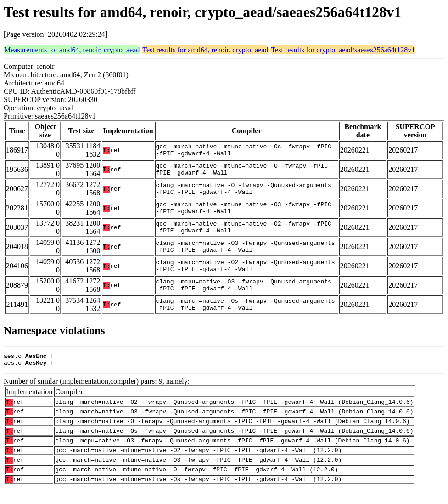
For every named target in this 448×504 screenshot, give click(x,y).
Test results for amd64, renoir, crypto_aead (205, 50)
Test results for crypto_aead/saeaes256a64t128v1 (343, 50)
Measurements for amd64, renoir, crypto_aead (72, 50)
